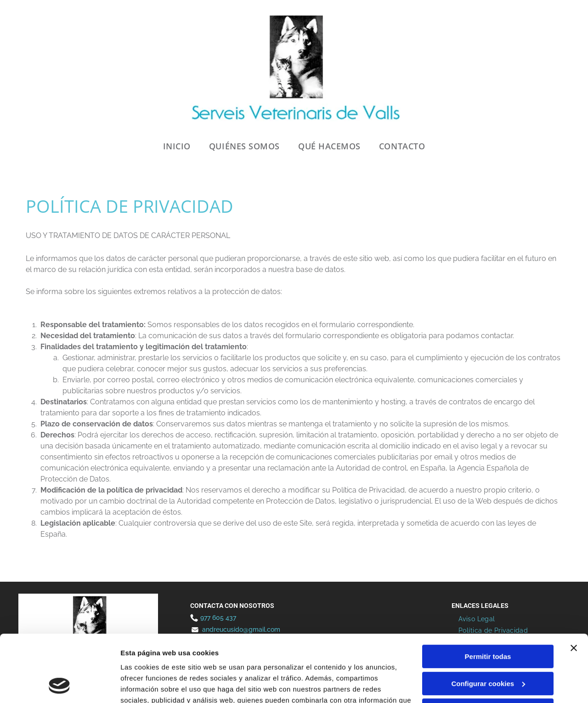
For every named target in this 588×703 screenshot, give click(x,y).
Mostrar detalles (147, 685)
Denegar (488, 648)
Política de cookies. (188, 660)
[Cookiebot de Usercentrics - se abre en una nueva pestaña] (59, 685)
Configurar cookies (488, 621)
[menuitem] (177, 146)
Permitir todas (488, 594)
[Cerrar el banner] (574, 585)
